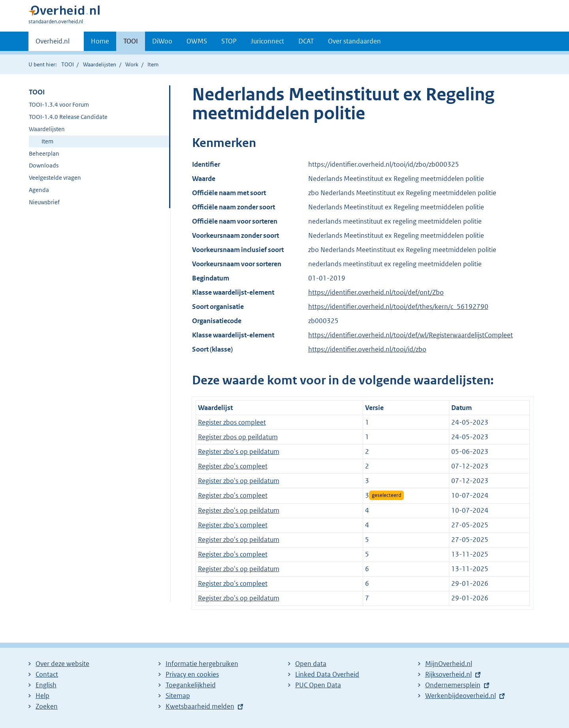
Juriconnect (268, 41)
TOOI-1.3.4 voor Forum (59, 104)
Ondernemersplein (453, 685)
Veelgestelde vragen (55, 178)
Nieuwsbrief (44, 202)
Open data (311, 664)
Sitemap (178, 696)
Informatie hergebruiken (202, 664)
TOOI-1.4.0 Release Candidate (68, 117)
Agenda (39, 190)
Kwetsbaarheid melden (200, 706)
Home (100, 41)
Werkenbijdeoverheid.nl (461, 696)
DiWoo (162, 41)
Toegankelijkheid (191, 685)
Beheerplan (44, 153)
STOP (229, 41)
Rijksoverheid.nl (448, 674)
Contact (47, 674)
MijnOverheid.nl (449, 664)
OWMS (197, 41)
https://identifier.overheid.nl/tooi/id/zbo (367, 349)
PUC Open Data (318, 685)
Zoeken (47, 706)
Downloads (44, 165)
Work (132, 64)
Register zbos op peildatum (238, 437)
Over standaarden (354, 41)
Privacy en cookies (192, 674)
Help (42, 696)
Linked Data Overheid (327, 674)
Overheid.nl (53, 43)
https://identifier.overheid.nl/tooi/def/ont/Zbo (376, 292)
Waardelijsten (100, 64)
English (46, 685)
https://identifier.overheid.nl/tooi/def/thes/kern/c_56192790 (398, 307)
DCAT (306, 41)
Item (47, 141)
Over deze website (62, 664)
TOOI (131, 41)
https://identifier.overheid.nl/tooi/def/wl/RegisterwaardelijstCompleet (411, 335)
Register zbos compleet (232, 422)
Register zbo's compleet (233, 466)
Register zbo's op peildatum (239, 451)
